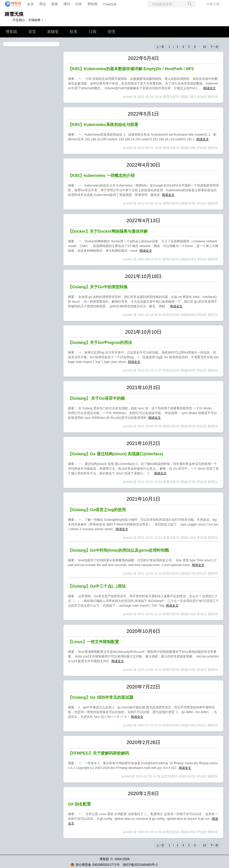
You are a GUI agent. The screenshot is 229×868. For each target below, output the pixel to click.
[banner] (12, 4)
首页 (32, 32)
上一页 (160, 47)
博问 (67, 4)
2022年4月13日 (144, 220)
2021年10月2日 (144, 443)
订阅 (93, 32)
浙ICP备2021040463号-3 (140, 865)
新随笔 (53, 32)
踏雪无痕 (14, 14)
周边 (42, 4)
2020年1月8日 (143, 793)
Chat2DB (110, 4)
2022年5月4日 (143, 58)
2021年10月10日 (144, 332)
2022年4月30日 (144, 165)
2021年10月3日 (144, 387)
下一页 (214, 47)
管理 (111, 32)
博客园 (11, 32)
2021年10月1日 (144, 499)
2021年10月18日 (144, 276)
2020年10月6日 (144, 631)
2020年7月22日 (144, 687)
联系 (74, 32)
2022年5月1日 (143, 114)
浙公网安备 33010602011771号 (95, 865)
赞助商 (92, 4)
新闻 (55, 4)
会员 (30, 4)
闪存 (79, 4)
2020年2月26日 (144, 742)
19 (204, 47)
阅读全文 (210, 88)
